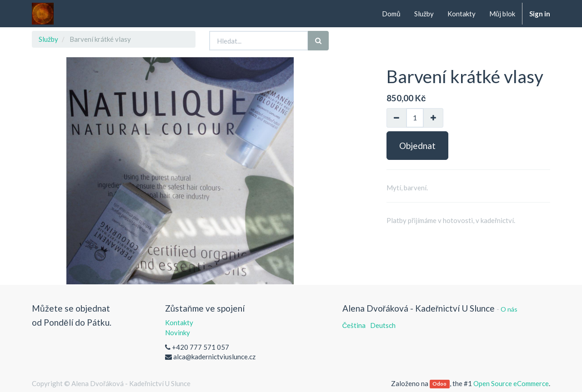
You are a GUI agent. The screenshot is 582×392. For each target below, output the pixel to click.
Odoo (439, 384)
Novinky (178, 332)
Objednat (417, 146)
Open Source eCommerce (511, 383)
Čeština (354, 325)
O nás (509, 309)
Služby (48, 39)
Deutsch (383, 325)
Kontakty (179, 323)
